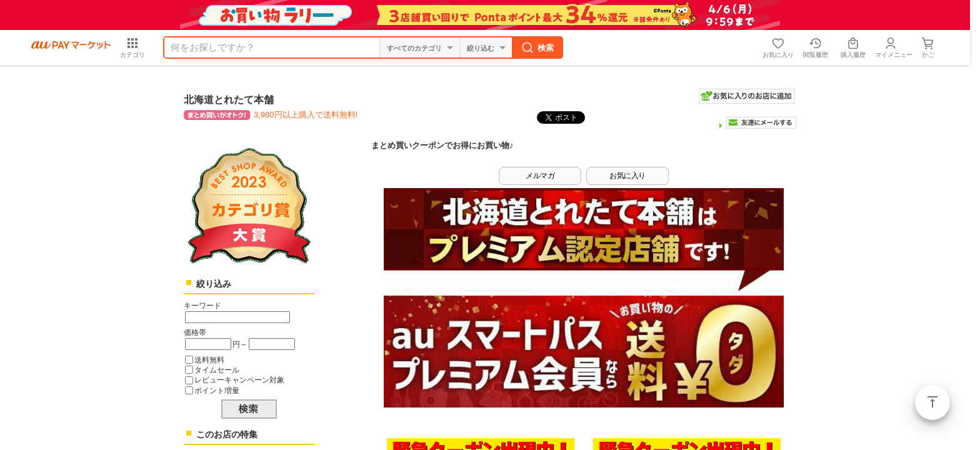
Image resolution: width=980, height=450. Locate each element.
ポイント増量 (217, 390)
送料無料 (209, 360)
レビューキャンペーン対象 (239, 380)
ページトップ (932, 402)
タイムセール (217, 370)
